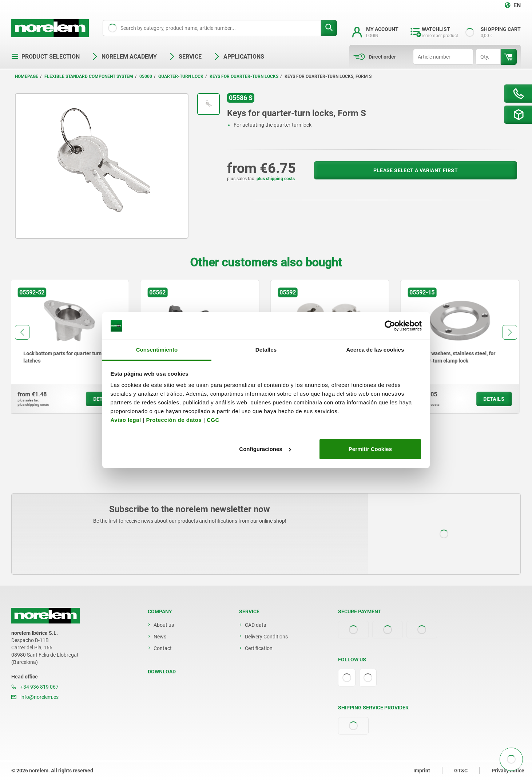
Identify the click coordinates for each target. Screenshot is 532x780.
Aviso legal (126, 420)
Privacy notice (508, 771)
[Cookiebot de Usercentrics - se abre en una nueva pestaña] (390, 326)
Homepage (27, 76)
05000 (146, 76)
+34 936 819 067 (35, 687)
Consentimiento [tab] (157, 350)
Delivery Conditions (266, 637)
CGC (213, 420)
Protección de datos (174, 420)
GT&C (461, 771)
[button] (22, 332)
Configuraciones (265, 449)
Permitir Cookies (370, 449)
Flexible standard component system (89, 76)
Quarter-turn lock (181, 76)
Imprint (422, 771)
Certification (259, 648)
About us (164, 625)
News (160, 637)
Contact (163, 648)
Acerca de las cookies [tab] (375, 350)
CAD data (256, 625)
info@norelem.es (35, 697)
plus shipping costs (276, 179)
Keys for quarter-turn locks (244, 76)
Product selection (45, 57)
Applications (239, 57)
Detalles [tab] (266, 350)
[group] (71, 347)
